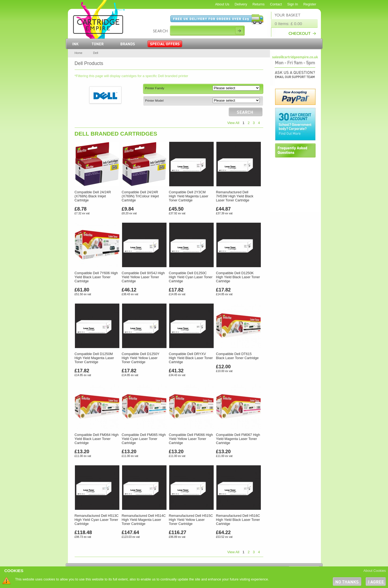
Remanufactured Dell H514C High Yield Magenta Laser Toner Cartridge (144, 520)
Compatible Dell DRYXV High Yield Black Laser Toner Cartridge (191, 358)
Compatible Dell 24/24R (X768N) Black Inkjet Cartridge (93, 196)
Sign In (293, 4)
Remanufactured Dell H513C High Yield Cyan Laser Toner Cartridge (97, 520)
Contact (276, 4)
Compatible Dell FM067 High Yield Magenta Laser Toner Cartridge (238, 439)
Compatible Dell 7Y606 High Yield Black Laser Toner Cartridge (96, 277)
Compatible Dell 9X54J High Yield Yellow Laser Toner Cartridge (143, 277)
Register (310, 4)
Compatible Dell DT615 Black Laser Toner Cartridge (237, 356)
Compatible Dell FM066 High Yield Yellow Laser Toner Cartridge (191, 439)
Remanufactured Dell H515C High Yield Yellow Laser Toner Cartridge (191, 520)
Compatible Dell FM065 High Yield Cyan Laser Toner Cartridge (144, 439)
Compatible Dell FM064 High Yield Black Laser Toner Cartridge (97, 439)
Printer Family (155, 88)
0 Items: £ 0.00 (289, 24)
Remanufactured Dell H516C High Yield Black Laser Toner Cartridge (238, 520)
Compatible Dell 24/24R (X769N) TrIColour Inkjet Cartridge (140, 196)
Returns (259, 4)
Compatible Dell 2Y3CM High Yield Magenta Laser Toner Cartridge (189, 196)
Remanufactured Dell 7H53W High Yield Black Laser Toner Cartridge (235, 196)
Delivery (241, 4)
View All (233, 123)
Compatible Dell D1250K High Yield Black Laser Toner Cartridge (238, 277)
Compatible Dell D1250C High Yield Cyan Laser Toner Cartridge (191, 277)
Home (79, 53)
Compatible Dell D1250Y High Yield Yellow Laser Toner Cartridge (141, 358)
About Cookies (375, 571)
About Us (222, 4)
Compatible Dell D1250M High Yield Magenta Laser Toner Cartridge (94, 358)
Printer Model (154, 101)
